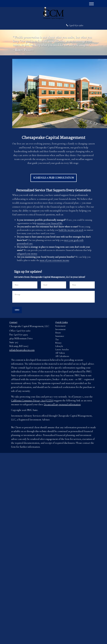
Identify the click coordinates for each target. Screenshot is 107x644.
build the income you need (71, 230)
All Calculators (62, 356)
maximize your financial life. (50, 223)
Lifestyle (59, 346)
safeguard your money (27, 254)
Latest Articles (62, 350)
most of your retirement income (55, 260)
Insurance (60, 336)
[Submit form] (17, 310)
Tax (57, 339)
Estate (58, 333)
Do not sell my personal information (62, 404)
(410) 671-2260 (75, 25)
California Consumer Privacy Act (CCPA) (32, 401)
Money (58, 343)
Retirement (60, 326)
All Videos (60, 353)
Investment (60, 329)
